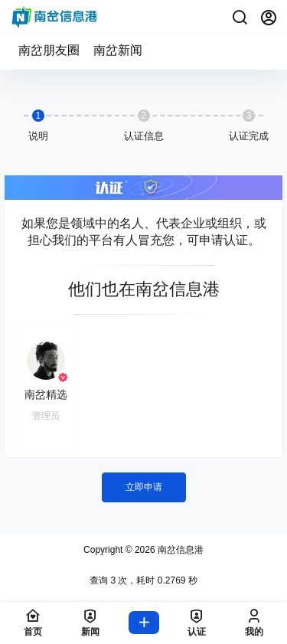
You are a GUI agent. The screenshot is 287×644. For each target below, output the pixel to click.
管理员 (46, 416)
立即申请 (144, 487)
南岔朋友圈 (49, 50)
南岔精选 (46, 394)
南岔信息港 (179, 550)
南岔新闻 (118, 50)
